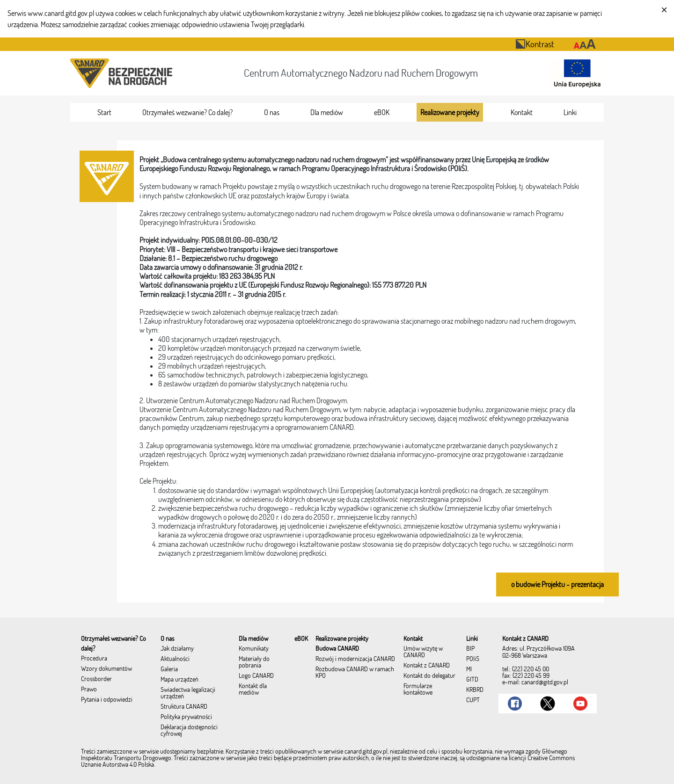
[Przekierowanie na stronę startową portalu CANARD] (123, 73)
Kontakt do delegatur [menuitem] (429, 676)
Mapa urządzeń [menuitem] (179, 680)
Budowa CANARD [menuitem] (337, 649)
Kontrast (535, 44)
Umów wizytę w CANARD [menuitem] (423, 652)
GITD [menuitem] (472, 680)
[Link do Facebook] (515, 704)
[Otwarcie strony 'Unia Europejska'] (575, 73)
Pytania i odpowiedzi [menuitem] (107, 700)
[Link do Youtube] (580, 704)
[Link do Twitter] (548, 704)
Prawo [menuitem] (89, 690)
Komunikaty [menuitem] (254, 649)
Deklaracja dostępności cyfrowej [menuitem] (189, 731)
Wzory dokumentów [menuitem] (106, 669)
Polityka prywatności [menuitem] (186, 717)
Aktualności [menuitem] (175, 659)
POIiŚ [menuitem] (473, 659)
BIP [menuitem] (470, 649)
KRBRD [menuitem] (475, 690)
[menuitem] (104, 112)
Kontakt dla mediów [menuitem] (253, 690)
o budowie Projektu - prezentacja (557, 584)
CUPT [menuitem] (473, 700)
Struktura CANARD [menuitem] (184, 707)
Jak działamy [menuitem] (177, 649)
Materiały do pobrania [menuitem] (254, 662)
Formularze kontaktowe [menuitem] (418, 690)
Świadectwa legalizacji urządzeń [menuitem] (188, 693)
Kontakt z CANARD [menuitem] (427, 666)
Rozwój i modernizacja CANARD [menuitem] (355, 659)
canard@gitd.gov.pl (545, 682)
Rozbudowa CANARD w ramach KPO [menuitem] (355, 673)
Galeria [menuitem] (169, 669)
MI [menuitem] (469, 669)
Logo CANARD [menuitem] (256, 676)
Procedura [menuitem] (94, 659)
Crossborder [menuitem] (96, 679)
